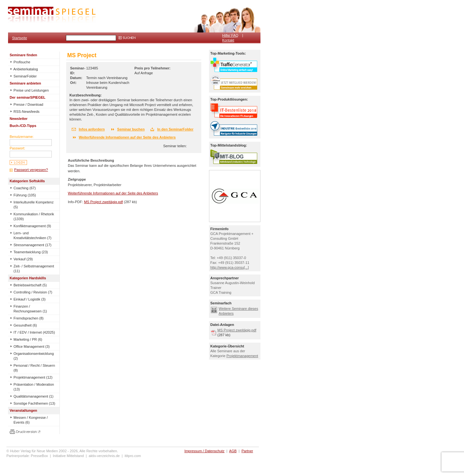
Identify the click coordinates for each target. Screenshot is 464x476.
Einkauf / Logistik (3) (30, 299)
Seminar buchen (131, 129)
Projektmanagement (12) (33, 377)
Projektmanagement (242, 356)
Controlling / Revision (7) (33, 292)
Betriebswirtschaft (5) (30, 285)
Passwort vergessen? (31, 170)
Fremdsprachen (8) (29, 318)
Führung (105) (25, 195)
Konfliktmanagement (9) (32, 226)
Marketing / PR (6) (28, 339)
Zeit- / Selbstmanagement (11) (34, 269)
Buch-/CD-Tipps (23, 126)
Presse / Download (26, 104)
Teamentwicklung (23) (31, 252)
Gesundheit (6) (25, 325)
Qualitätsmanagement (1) (33, 396)
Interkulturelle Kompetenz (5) (34, 205)
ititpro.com (133, 456)
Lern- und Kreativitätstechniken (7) (32, 235)
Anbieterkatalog (24, 69)
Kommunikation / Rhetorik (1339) (34, 216)
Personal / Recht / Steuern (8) (34, 368)
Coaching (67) (25, 188)
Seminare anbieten (25, 83)
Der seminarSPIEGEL (27, 97)
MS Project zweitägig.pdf (103, 202)
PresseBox (39, 456)
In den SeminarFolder (175, 129)
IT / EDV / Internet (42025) (34, 332)
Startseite (20, 38)
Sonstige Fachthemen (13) (34, 403)
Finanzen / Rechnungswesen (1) (30, 309)
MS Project (82, 55)
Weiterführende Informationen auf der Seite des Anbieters (127, 137)
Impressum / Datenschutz (204, 451)
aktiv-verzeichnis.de (104, 456)
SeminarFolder (23, 76)
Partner (247, 451)
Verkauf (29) (23, 259)
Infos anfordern (92, 129)
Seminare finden (23, 55)
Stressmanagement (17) (32, 245)
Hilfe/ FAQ (230, 35)
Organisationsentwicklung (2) (34, 356)
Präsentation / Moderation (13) (34, 387)
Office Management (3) (32, 346)
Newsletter (19, 119)
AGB (233, 451)
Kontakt (228, 40)
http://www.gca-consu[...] (230, 267)
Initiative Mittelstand (68, 456)
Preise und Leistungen (29, 90)
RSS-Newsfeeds (25, 112)
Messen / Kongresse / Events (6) (31, 420)
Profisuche (20, 62)
